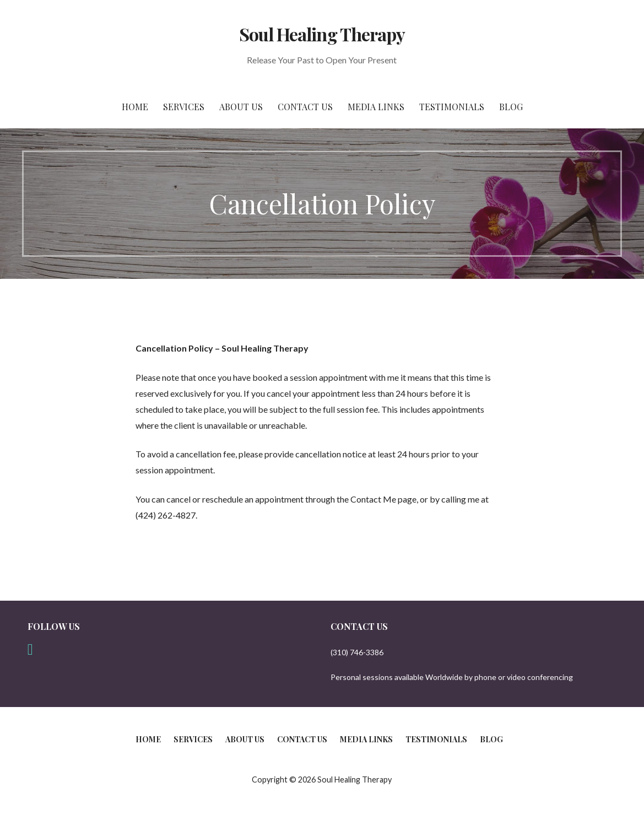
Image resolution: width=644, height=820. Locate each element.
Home (135, 107)
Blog (511, 107)
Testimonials (452, 107)
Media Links (376, 107)
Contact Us (305, 107)
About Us (241, 107)
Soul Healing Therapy (322, 34)
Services (184, 107)
